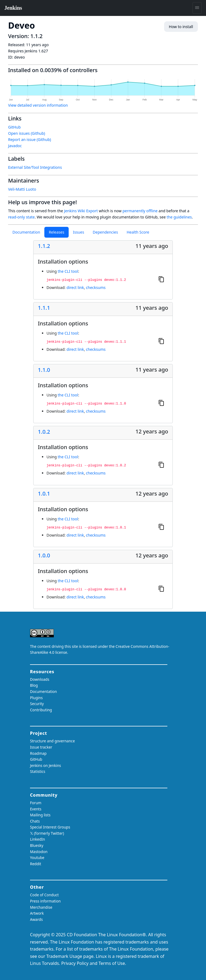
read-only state (21, 217)
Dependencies (105, 232)
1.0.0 (44, 555)
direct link (75, 287)
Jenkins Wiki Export (81, 211)
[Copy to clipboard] (161, 279)
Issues (79, 232)
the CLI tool (68, 271)
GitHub (14, 127)
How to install (181, 27)
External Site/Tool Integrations (35, 167)
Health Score (138, 232)
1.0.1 (44, 494)
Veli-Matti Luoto (22, 189)
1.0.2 (44, 432)
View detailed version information (38, 105)
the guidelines (179, 217)
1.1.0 (44, 370)
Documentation (26, 232)
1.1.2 (44, 246)
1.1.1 (44, 308)
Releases (56, 232)
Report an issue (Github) (30, 139)
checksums (96, 287)
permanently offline (140, 211)
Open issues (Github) (27, 133)
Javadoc (15, 146)
